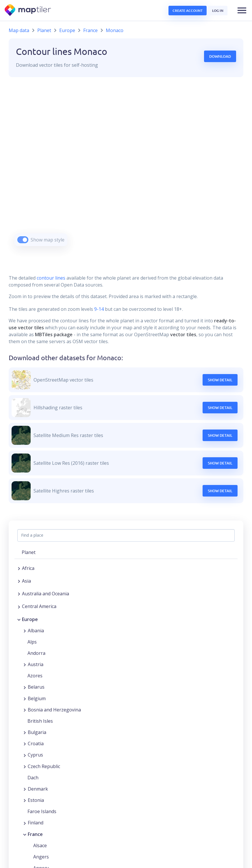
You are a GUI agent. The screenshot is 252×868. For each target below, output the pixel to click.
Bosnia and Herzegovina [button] (54, 710)
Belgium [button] (37, 698)
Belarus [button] (36, 687)
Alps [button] (32, 642)
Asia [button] (26, 581)
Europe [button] (30, 619)
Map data (19, 30)
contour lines (51, 278)
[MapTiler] (28, 11)
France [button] (35, 834)
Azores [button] (35, 676)
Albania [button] (36, 631)
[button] (242, 10)
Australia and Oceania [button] (46, 594)
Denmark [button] (38, 789)
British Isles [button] (40, 721)
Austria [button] (36, 664)
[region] (126, 169)
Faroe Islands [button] (42, 811)
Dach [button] (33, 778)
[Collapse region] (19, 619)
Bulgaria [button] (37, 732)
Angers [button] (41, 857)
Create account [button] (188, 11)
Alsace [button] (40, 845)
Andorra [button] (36, 653)
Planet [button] (29, 552)
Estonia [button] (36, 800)
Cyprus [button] (35, 755)
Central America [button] (39, 606)
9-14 (98, 309)
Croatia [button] (36, 744)
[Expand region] (19, 568)
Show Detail (220, 380)
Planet (44, 30)
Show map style (48, 240)
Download (220, 56)
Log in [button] (218, 11)
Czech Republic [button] (44, 766)
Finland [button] (36, 823)
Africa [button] (28, 568)
